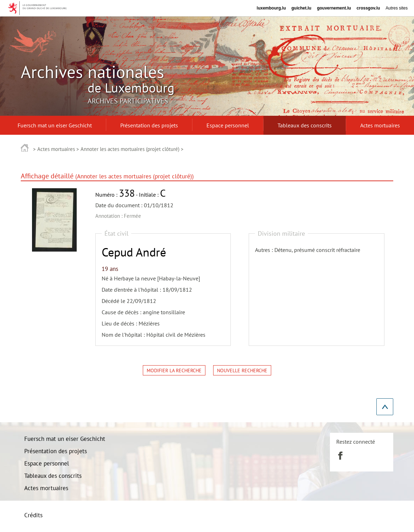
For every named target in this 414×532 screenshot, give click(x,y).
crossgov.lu (368, 8)
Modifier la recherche (174, 370)
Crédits (33, 515)
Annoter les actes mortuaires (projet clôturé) (130, 149)
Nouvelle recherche (242, 370)
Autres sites (397, 8)
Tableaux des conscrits (53, 476)
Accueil (25, 148)
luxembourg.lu (271, 8)
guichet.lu (301, 8)
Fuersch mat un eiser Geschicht (65, 439)
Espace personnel (47, 463)
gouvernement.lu (334, 8)
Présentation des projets (56, 451)
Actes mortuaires (56, 149)
